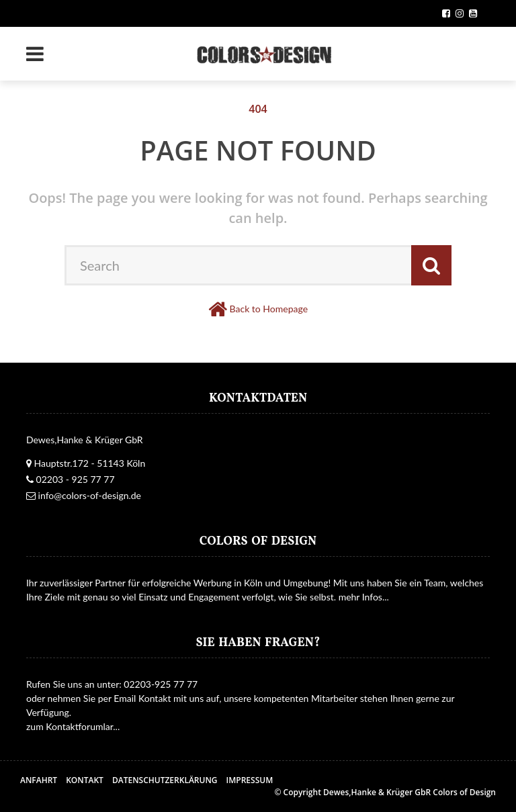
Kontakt (85, 780)
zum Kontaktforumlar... (73, 726)
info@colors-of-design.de (90, 495)
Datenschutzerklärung (165, 780)
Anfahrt (39, 780)
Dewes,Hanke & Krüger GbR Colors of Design (410, 792)
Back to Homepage (269, 309)
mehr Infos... (364, 597)
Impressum (250, 780)
